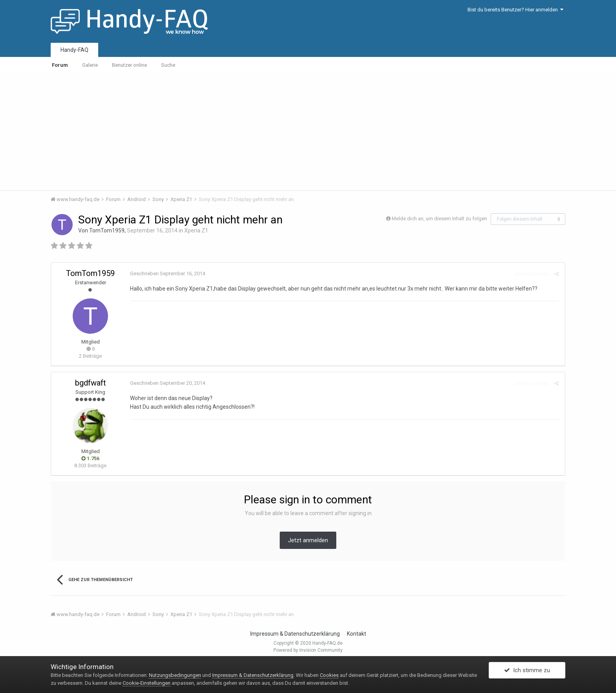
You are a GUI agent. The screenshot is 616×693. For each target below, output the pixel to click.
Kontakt (357, 634)
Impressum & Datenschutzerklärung (295, 634)
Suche (168, 65)
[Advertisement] (308, 132)
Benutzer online (129, 65)
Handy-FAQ (74, 50)
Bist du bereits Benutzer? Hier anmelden (515, 10)
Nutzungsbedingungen (175, 675)
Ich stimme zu (527, 671)
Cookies (329, 675)
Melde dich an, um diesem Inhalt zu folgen (439, 219)
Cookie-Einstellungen (147, 683)
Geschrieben (167, 273)
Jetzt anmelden (308, 540)
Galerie (90, 65)
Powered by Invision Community (308, 650)
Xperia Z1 (196, 230)
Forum (60, 65)
